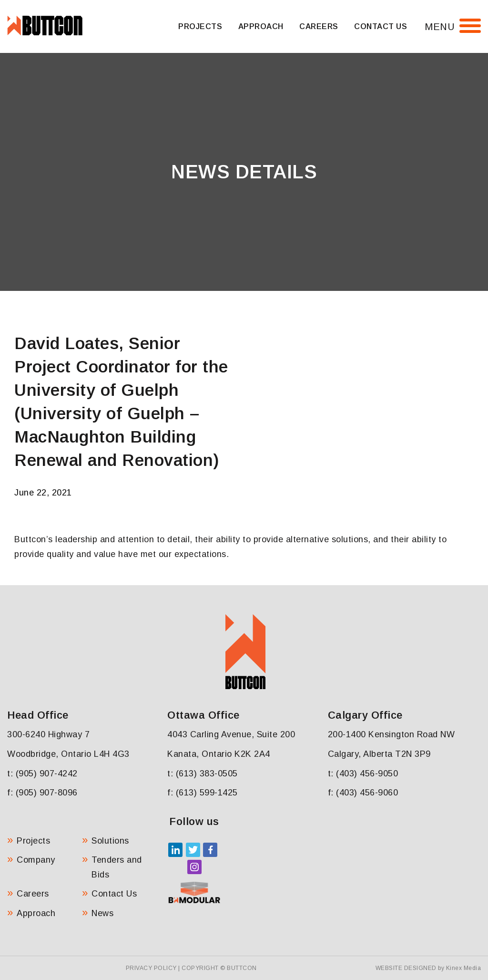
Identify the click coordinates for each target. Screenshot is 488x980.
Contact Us (381, 26)
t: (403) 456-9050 (363, 774)
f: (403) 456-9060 (363, 793)
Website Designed (406, 968)
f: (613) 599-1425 (203, 793)
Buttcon (242, 968)
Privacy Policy (151, 968)
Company (36, 860)
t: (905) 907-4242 (42, 774)
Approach (261, 26)
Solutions (110, 841)
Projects (200, 26)
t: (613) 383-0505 (203, 774)
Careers (319, 26)
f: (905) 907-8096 (42, 793)
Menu (440, 27)
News (102, 913)
